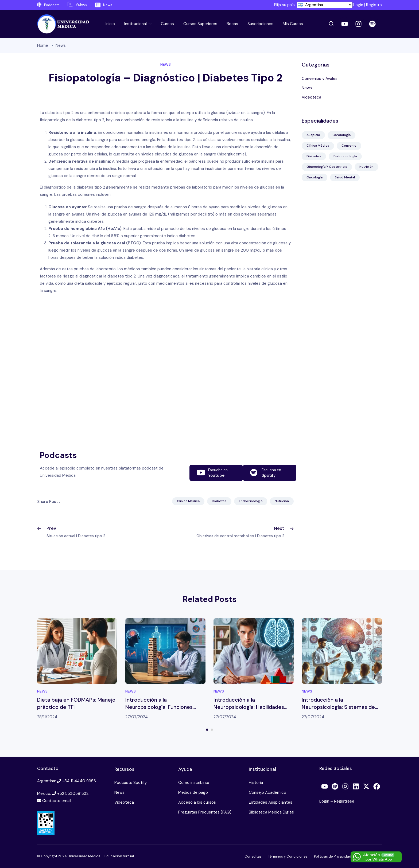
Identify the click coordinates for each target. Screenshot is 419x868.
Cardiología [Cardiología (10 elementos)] (342, 135)
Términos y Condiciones (288, 856)
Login (358, 5)
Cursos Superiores (200, 24)
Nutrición (282, 501)
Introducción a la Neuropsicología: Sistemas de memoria (338, 707)
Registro (374, 5)
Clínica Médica (188, 501)
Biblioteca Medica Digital (271, 812)
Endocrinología (251, 501)
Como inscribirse (194, 783)
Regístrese (344, 801)
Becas (232, 24)
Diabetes (219, 501)
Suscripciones (260, 24)
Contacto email (57, 801)
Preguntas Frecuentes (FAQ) (205, 812)
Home (43, 45)
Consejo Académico (267, 792)
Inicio (110, 24)
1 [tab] (207, 730)
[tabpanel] (77, 669)
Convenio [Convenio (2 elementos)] (349, 146)
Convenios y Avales (320, 79)
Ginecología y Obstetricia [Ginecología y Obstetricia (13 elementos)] (327, 167)
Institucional (136, 24)
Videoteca (311, 97)
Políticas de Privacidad (333, 856)
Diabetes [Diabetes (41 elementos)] (314, 156)
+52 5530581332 (73, 793)
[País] (325, 5)
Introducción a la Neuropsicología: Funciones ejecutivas (159, 707)
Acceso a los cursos (197, 802)
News (61, 45)
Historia (256, 783)
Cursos (167, 24)
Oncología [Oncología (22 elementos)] (315, 177)
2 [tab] (212, 730)
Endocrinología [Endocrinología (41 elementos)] (345, 156)
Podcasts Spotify (131, 783)
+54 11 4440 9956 (79, 781)
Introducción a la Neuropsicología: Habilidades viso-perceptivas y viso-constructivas (249, 711)
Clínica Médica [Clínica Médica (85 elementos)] (318, 146)
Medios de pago (193, 792)
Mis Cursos (293, 24)
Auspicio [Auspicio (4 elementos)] (313, 135)
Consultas (253, 856)
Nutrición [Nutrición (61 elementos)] (366, 167)
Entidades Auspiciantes (271, 802)
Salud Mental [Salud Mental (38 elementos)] (345, 177)
